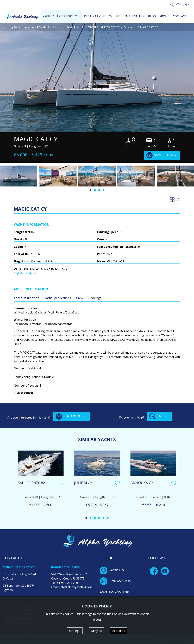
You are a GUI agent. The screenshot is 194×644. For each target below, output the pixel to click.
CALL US (159, 416)
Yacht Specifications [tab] (58, 298)
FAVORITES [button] (112, 570)
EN (185, 5)
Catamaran (130, 27)
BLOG (152, 16)
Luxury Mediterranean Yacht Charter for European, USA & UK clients (45, 27)
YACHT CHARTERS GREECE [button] (61, 16)
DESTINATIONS (95, 16)
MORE (97, 620)
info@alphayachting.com (76, 587)
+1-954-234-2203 (68, 583)
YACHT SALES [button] (133, 16)
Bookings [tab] (95, 298)
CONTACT (180, 16)
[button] (178, 4)
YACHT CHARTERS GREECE (104, 27)
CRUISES (115, 16)
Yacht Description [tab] (26, 298)
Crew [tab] (80, 298)
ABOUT (164, 16)
